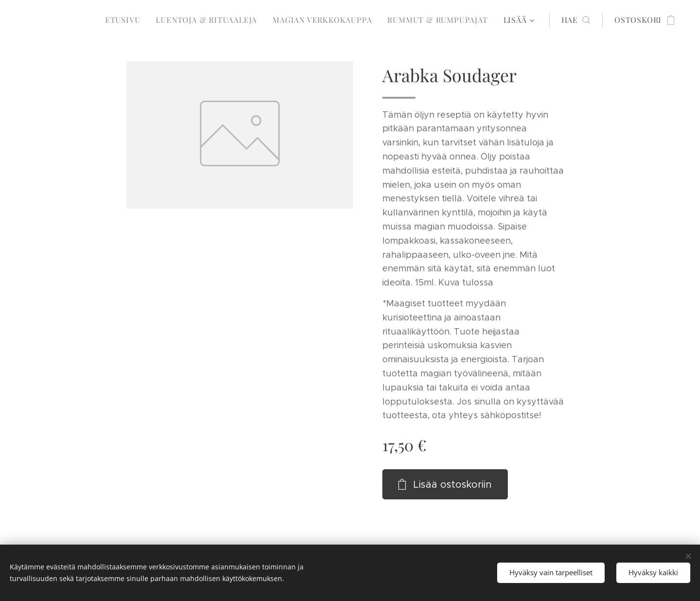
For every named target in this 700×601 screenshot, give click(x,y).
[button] (576, 20)
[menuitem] (126, 20)
